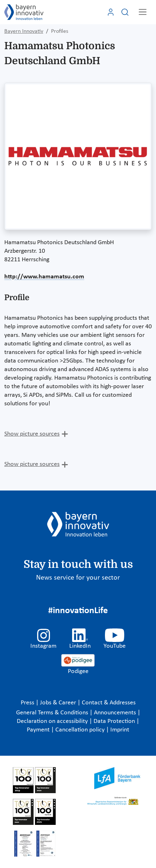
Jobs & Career (59, 703)
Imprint (120, 730)
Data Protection (115, 721)
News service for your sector (78, 578)
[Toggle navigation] (143, 12)
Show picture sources (32, 434)
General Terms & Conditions (53, 713)
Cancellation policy (81, 730)
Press (28, 703)
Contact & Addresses (109, 703)
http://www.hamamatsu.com (44, 277)
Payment (39, 730)
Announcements (116, 713)
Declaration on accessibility (53, 721)
